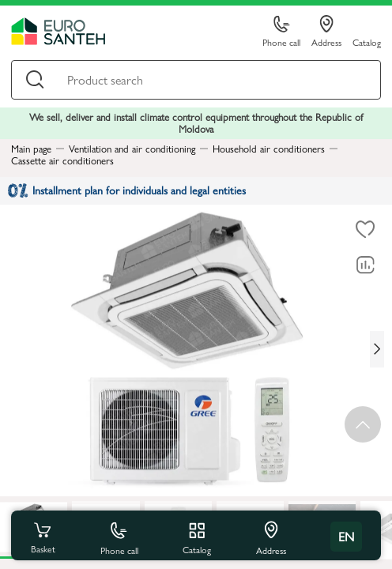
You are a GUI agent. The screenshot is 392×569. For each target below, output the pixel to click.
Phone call (281, 32)
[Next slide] (377, 349)
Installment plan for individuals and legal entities (127, 190)
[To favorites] (365, 230)
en (346, 536)
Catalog (367, 41)
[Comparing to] (365, 266)
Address (326, 32)
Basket (43, 537)
